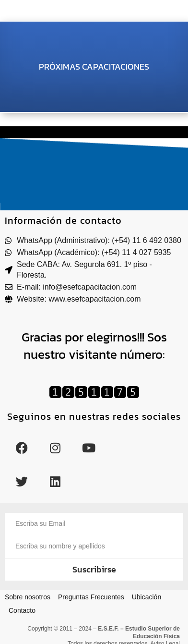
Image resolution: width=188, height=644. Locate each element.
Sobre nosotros (28, 597)
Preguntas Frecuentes (91, 597)
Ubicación (147, 597)
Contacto (22, 610)
